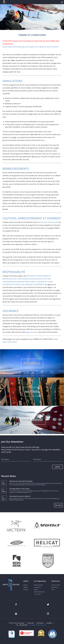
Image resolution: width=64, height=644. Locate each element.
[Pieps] (48, 561)
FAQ (53, 590)
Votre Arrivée (56, 585)
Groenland (37, 587)
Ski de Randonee (39, 592)
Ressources (56, 581)
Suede (36, 590)
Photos (26, 585)
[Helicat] (47, 543)
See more (58, 505)
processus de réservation (49, 222)
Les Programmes (40, 581)
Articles (26, 590)
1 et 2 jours (37, 594)
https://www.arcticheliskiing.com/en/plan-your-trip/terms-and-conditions (31, 47)
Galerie (26, 581)
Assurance (55, 587)
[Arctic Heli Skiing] (4, 2)
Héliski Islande (38, 585)
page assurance (32, 332)
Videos (25, 587)
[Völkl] (47, 526)
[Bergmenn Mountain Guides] (17, 561)
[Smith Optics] (17, 543)
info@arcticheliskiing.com (39, 625)
